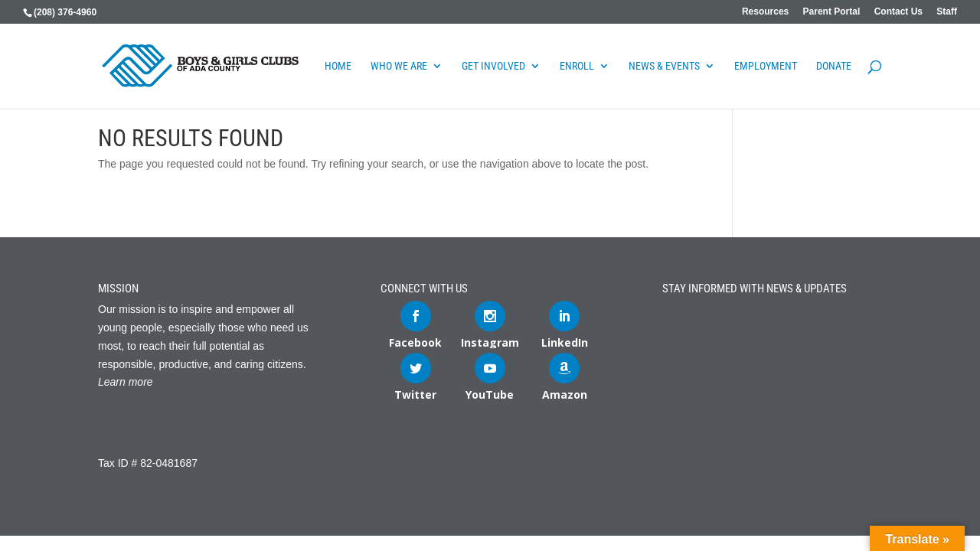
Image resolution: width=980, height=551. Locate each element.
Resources (765, 12)
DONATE (834, 66)
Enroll (577, 66)
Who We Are (399, 66)
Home (338, 66)
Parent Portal (832, 12)
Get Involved (493, 66)
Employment (766, 66)
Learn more (126, 382)
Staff (947, 12)
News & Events (664, 66)
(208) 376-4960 (65, 12)
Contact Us (898, 12)
